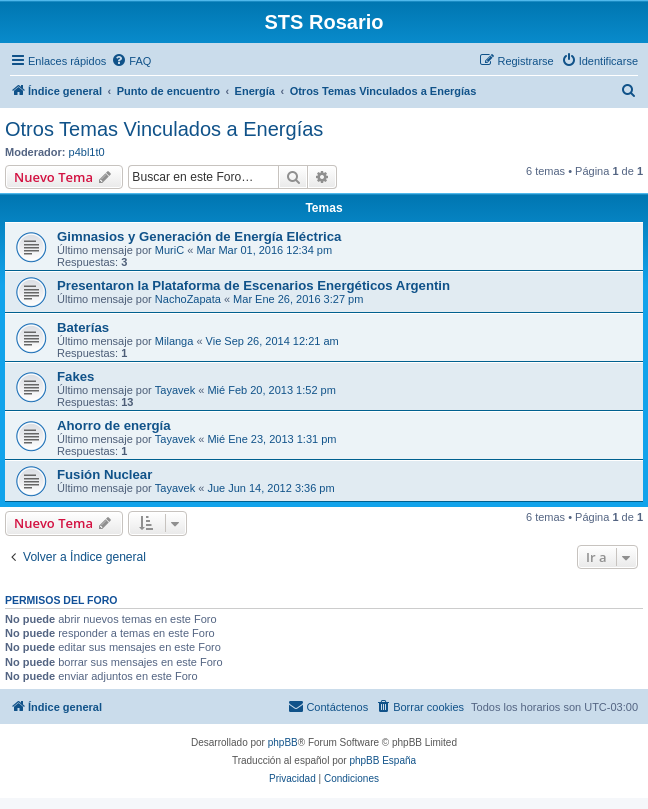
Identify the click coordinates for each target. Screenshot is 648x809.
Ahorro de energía (114, 425)
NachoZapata (188, 299)
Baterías (83, 327)
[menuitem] (131, 61)
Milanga (174, 341)
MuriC (169, 250)
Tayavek (175, 390)
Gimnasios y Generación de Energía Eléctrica (199, 236)
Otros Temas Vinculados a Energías (164, 129)
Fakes (75, 376)
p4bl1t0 (87, 152)
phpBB (283, 742)
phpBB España (382, 760)
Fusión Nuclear (104, 474)
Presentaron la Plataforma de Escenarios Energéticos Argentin (253, 285)
